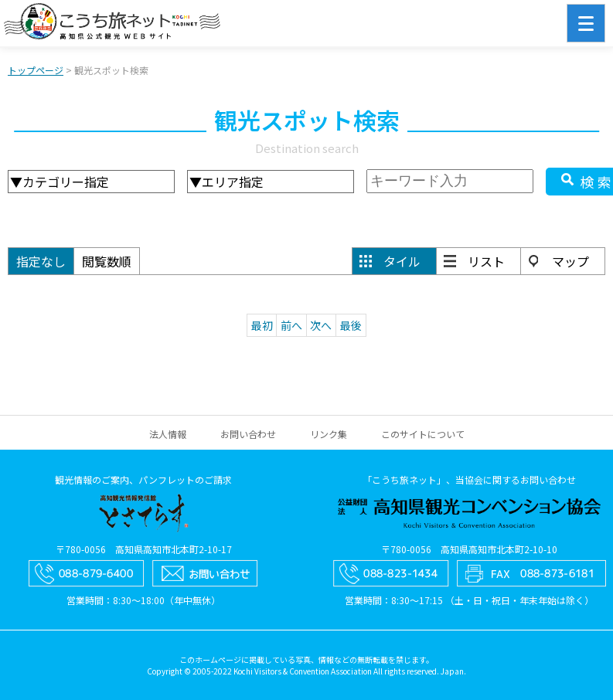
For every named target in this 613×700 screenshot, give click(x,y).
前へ (291, 325)
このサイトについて (423, 434)
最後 (351, 325)
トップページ (36, 70)
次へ (321, 325)
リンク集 (329, 434)
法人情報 (168, 434)
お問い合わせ (248, 434)
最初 (262, 325)
